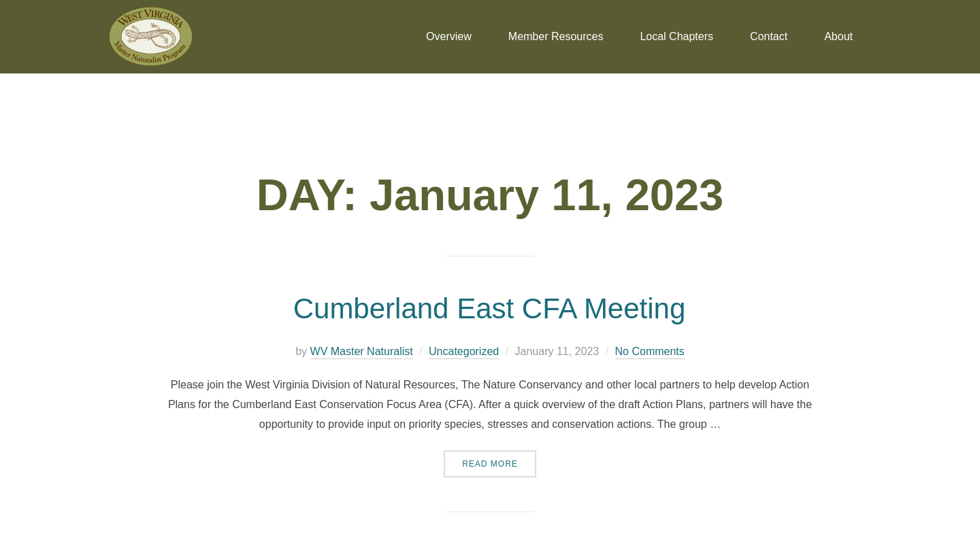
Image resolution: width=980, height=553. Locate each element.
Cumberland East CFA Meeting (490, 308)
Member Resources (556, 36)
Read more (499, 459)
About (838, 36)
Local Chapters (676, 36)
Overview (449, 36)
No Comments (650, 351)
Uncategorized (464, 351)
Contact (769, 36)
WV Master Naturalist (362, 351)
